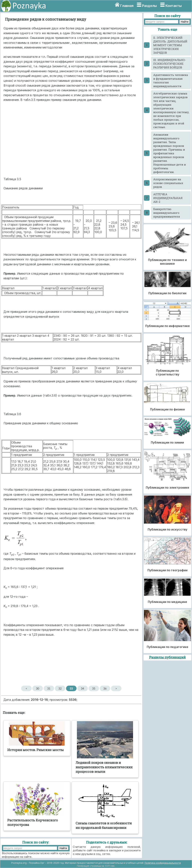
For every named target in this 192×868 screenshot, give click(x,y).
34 (82, 688)
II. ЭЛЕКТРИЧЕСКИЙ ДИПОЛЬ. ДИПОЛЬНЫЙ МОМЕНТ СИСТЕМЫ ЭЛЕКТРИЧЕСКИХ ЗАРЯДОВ (170, 45)
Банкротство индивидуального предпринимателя (167, 213)
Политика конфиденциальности (163, 863)
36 (105, 688)
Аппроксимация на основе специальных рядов (168, 183)
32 (60, 688)
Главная (127, 6)
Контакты (174, 6)
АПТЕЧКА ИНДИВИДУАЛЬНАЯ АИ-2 (168, 198)
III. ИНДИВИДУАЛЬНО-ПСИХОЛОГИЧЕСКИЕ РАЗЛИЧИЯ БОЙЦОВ (170, 64)
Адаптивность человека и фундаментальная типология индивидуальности (171, 80)
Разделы (149, 6)
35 (94, 688)
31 (49, 688)
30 (38, 688)
